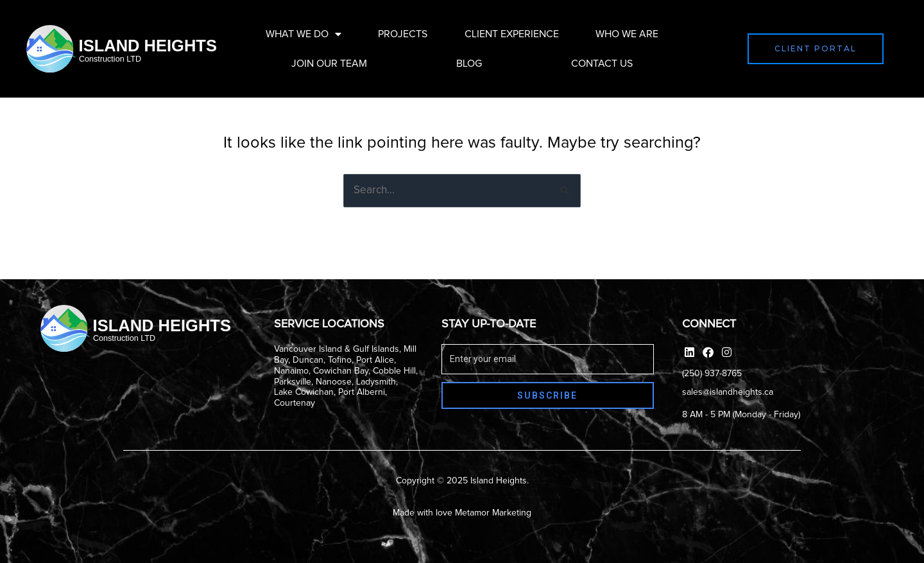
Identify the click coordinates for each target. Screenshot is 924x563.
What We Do (304, 34)
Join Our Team (329, 64)
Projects (403, 34)
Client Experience (512, 34)
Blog (469, 64)
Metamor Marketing (493, 513)
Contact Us (602, 64)
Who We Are (627, 34)
